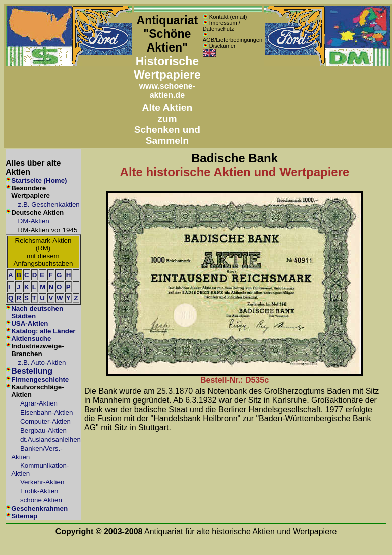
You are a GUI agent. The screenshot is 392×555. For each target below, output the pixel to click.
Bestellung (32, 371)
